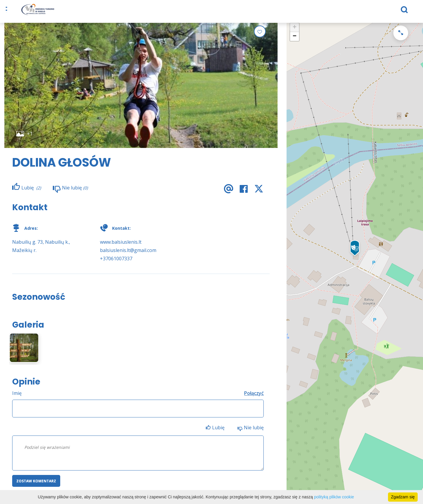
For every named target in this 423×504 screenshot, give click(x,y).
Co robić (151, 12)
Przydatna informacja (215, 12)
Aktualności (283, 12)
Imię (17, 397)
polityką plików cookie (334, 497)
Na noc (104, 12)
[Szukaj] (364, 12)
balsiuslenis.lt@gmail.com (128, 254)
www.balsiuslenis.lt (121, 246)
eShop (175, 12)
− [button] (295, 41)
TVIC (309, 12)
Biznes (255, 12)
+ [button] (295, 32)
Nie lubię (254, 432)
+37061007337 (116, 263)
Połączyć (254, 397)
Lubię (219, 432)
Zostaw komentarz (36, 485)
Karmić (127, 12)
